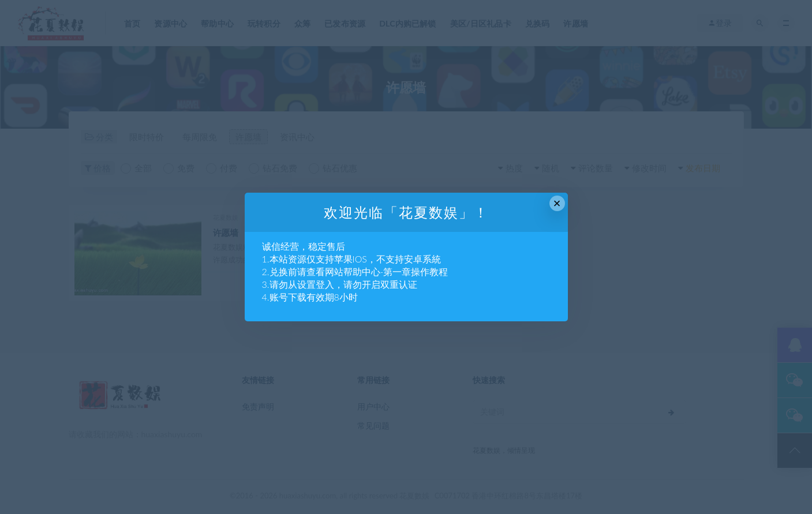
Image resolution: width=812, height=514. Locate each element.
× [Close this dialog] (557, 203)
